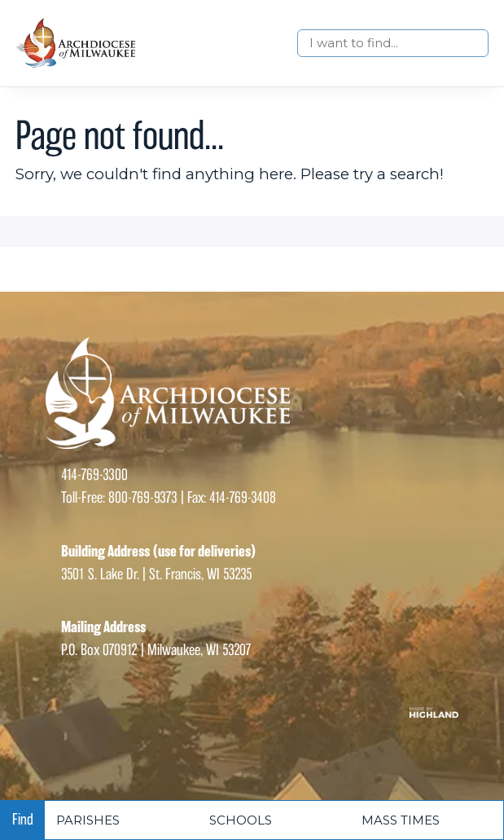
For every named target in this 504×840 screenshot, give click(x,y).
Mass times (401, 820)
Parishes (88, 820)
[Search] (393, 43)
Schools (241, 820)
